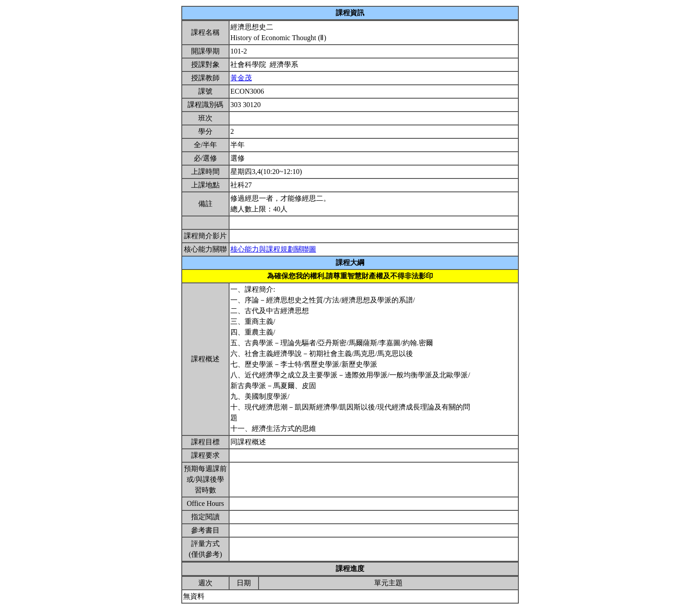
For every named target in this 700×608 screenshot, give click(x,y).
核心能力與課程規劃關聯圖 (273, 249)
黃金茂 (241, 78)
